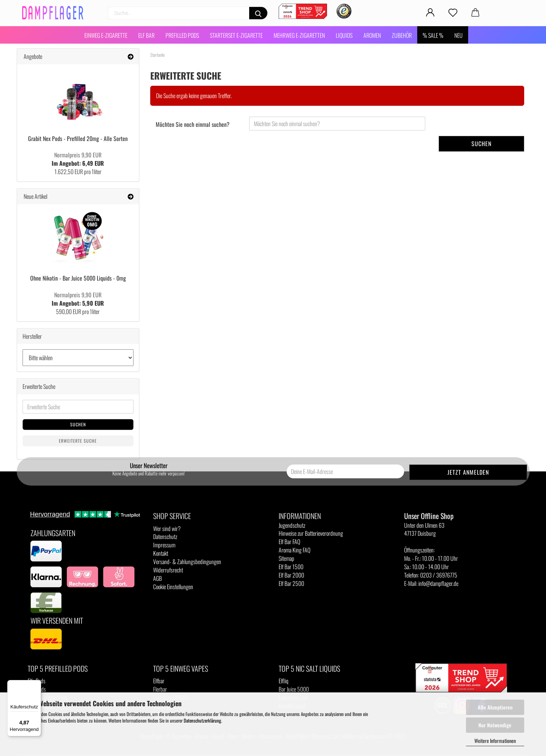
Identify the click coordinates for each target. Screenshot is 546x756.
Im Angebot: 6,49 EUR (78, 159)
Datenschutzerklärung (202, 720)
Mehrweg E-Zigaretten (299, 35)
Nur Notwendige (495, 725)
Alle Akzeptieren (495, 707)
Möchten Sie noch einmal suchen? (193, 124)
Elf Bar (146, 35)
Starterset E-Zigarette (236, 35)
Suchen (481, 144)
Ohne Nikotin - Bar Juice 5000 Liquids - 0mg (78, 278)
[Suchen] (258, 13)
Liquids (344, 35)
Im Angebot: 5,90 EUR (78, 299)
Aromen (372, 35)
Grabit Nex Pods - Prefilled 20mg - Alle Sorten (78, 138)
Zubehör (402, 35)
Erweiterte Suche (78, 441)
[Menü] (37, 684)
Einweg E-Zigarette (106, 35)
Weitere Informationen (495, 741)
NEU (459, 35)
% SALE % (433, 35)
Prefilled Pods (182, 35)
